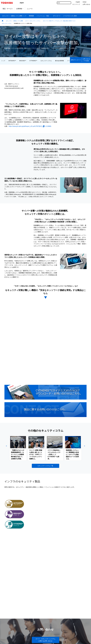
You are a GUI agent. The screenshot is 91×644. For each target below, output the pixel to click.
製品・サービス (8, 9)
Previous (6, 448)
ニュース (30, 9)
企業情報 (20, 9)
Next (85, 448)
